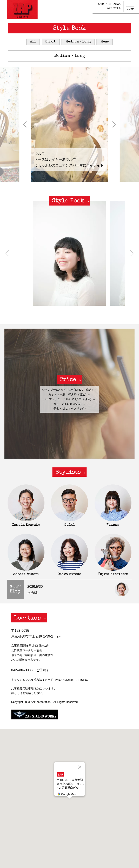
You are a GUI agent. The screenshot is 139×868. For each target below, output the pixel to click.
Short (51, 42)
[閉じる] (80, 767)
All (33, 42)
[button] (25, 125)
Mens (105, 42)
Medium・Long (78, 42)
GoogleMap (66, 794)
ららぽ (33, 592)
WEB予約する (114, 8)
